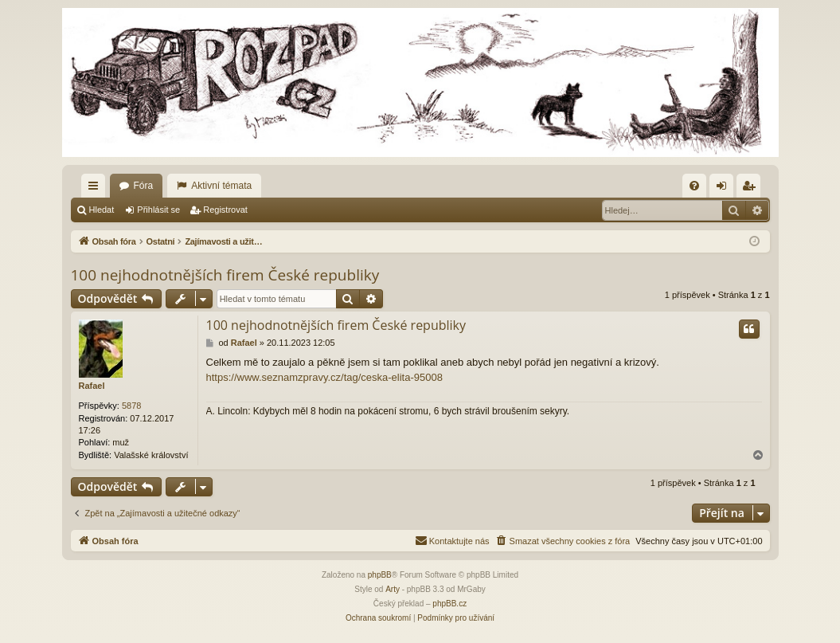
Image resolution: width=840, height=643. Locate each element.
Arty (393, 589)
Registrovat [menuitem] (751, 189)
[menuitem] (694, 186)
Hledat (102, 210)
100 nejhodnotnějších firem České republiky (225, 275)
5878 (131, 406)
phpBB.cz (449, 604)
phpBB (380, 575)
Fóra (144, 186)
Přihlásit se (158, 210)
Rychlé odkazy (96, 189)
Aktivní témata (221, 186)
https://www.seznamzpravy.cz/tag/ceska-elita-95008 (324, 377)
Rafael (92, 386)
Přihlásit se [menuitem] (724, 189)
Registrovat (225, 210)
